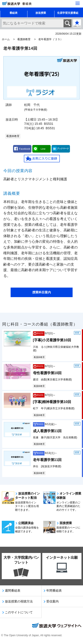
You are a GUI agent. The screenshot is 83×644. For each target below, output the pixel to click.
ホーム (6, 39)
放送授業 (41, 13)
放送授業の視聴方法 (19, 601)
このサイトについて (19, 612)
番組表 (14, 13)
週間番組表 (13, 590)
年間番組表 (54, 590)
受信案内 (52, 601)
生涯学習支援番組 (68, 13)
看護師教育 (24, 39)
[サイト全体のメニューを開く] (78, 3)
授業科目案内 (42, 292)
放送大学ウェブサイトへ (56, 626)
